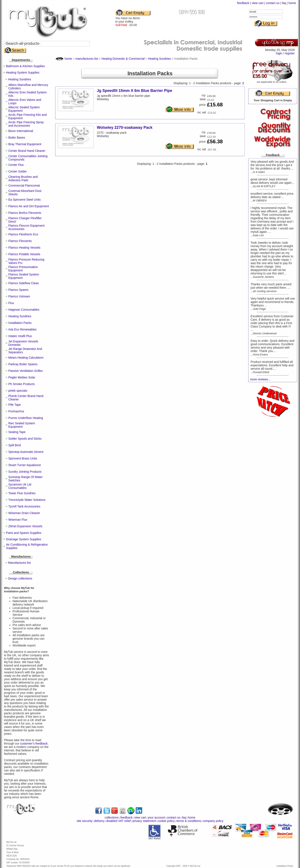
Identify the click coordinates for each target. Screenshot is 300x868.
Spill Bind (15, 445)
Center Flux (16, 165)
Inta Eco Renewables (22, 329)
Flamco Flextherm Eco (23, 234)
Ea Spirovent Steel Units (25, 200)
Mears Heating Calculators (26, 358)
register (290, 53)
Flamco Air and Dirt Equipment (29, 206)
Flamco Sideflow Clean (24, 283)
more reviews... (260, 379)
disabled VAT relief (119, 821)
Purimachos (16, 411)
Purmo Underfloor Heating (26, 418)
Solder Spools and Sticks (25, 439)
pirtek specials (18, 391)
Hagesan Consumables (24, 310)
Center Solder (17, 171)
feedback (243, 3)
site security (84, 821)
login (279, 53)
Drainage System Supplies (24, 539)
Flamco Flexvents (20, 241)
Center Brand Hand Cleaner (27, 151)
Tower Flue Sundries (22, 493)
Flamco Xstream (19, 296)
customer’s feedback (34, 743)
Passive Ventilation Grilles (25, 371)
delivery (99, 821)
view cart (257, 3)
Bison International (21, 131)
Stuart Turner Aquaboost (25, 465)
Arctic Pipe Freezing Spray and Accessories (26, 124)
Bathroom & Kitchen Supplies (25, 66)
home (292, 3)
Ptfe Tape (15, 405)
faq (284, 3)
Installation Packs (20, 323)
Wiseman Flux (18, 520)
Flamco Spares (18, 290)
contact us (273, 3)
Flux (11, 303)
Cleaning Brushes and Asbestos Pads (23, 178)
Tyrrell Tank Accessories (24, 506)
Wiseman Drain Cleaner (24, 513)
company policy (213, 821)
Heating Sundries (20, 79)
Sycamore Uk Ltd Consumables (20, 486)
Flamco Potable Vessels (24, 254)
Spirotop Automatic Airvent (26, 452)
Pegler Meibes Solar (22, 377)
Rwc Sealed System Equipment (22, 425)
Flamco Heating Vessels (24, 248)
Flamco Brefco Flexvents (25, 213)
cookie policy (166, 821)
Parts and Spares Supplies (24, 533)
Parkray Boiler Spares (23, 364)
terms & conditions (189, 821)
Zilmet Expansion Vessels (25, 526)
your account (156, 817)
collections (112, 817)
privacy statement (144, 821)
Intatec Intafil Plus (20, 336)
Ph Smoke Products (22, 384)
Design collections (20, 578)
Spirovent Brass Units (23, 458)
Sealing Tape (17, 432)
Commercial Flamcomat (24, 185)
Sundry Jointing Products (25, 472)
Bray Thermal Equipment (25, 144)
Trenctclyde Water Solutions (27, 500)
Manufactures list (19, 563)
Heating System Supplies (23, 72)
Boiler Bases (17, 138)
